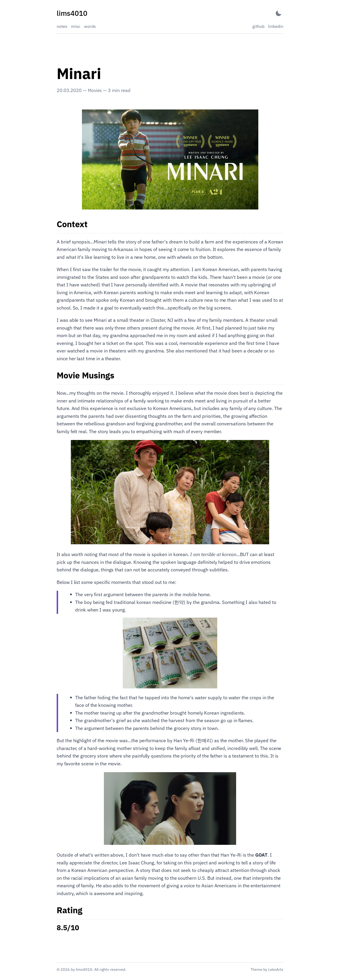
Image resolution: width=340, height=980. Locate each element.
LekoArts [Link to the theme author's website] (276, 969)
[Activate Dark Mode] (279, 13)
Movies (95, 90)
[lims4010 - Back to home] (72, 13)
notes (62, 26)
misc (76, 26)
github (258, 26)
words (90, 26)
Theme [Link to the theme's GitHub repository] (256, 969)
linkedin (276, 26)
